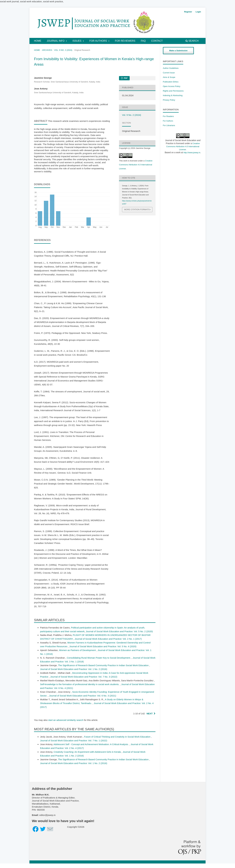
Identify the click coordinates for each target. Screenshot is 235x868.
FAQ (143, 41)
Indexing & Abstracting (173, 95)
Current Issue (169, 73)
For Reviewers (125, 41)
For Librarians (169, 125)
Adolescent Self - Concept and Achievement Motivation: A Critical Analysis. (91, 744)
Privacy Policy (169, 100)
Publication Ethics (171, 82)
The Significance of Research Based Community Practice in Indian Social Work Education (104, 665)
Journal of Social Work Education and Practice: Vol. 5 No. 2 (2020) (119, 631)
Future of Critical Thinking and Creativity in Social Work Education (118, 737)
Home (38, 41)
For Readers (168, 116)
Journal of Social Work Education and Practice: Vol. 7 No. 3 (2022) (84, 677)
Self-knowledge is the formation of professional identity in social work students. (80, 684)
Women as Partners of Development (78, 650)
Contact (157, 41)
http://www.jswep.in (192, 153)
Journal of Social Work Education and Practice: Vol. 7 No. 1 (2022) (74, 740)
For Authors (99, 41)
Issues (77, 41)
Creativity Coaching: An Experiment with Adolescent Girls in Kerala (88, 752)
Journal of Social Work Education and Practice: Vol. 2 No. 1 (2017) (108, 639)
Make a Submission (178, 51)
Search (192, 41)
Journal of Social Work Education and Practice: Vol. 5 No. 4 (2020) (103, 646)
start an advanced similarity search (66, 720)
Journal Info (56, 41)
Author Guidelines (171, 68)
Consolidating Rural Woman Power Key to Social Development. (99, 658)
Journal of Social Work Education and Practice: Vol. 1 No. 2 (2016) (74, 669)
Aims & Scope (169, 77)
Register (188, 12)
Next (150, 714)
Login (198, 12)
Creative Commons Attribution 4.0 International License (136, 165)
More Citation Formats (137, 209)
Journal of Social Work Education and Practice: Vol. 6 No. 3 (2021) (83, 696)
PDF (125, 78)
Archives (47, 50)
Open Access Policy (172, 86)
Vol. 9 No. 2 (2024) (63, 50)
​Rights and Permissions (173, 91)
